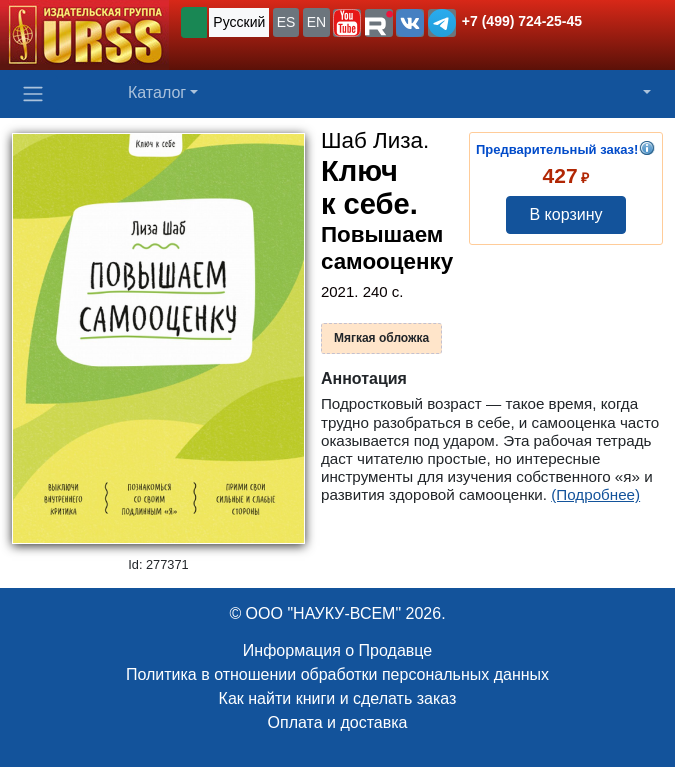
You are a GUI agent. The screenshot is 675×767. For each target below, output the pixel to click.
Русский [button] (239, 22)
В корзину (565, 214)
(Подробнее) (595, 494)
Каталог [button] (157, 92)
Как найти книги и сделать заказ (338, 698)
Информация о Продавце (337, 650)
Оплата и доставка (338, 722)
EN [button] (316, 22)
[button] (347, 23)
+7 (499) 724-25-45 (522, 21)
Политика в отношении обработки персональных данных (337, 674)
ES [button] (286, 22)
